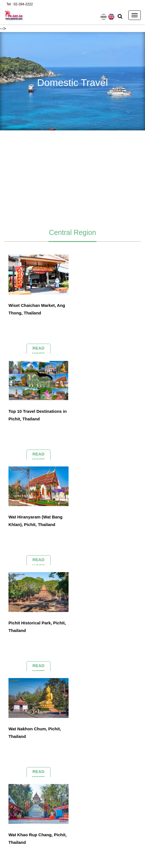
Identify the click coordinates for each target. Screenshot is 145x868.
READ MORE (39, 351)
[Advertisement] (72, 177)
